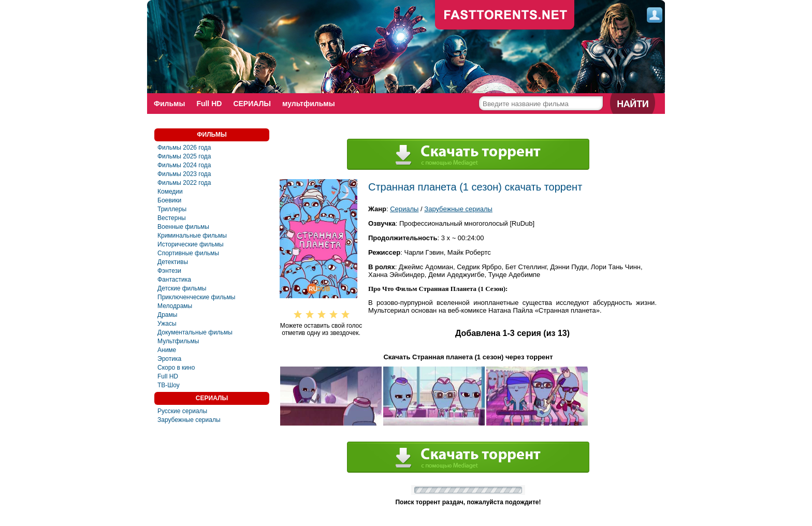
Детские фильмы (182, 288)
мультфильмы (309, 104)
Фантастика (174, 280)
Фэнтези (169, 271)
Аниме (167, 350)
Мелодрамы (175, 306)
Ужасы (167, 324)
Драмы (167, 315)
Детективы (173, 262)
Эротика (169, 359)
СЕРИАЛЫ (252, 104)
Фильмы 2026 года (184, 148)
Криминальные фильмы (192, 236)
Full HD (209, 104)
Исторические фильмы (191, 244)
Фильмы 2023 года (184, 174)
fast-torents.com (505, 16)
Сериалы (404, 209)
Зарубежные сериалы (189, 420)
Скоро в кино (176, 368)
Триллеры (172, 209)
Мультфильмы (178, 341)
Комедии (170, 192)
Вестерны (172, 218)
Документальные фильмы (195, 332)
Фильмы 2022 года (184, 183)
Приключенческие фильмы (196, 297)
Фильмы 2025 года (184, 156)
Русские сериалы (182, 411)
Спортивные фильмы (188, 253)
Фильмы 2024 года (184, 165)
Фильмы (169, 104)
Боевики (169, 200)
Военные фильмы (183, 227)
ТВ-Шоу (169, 385)
